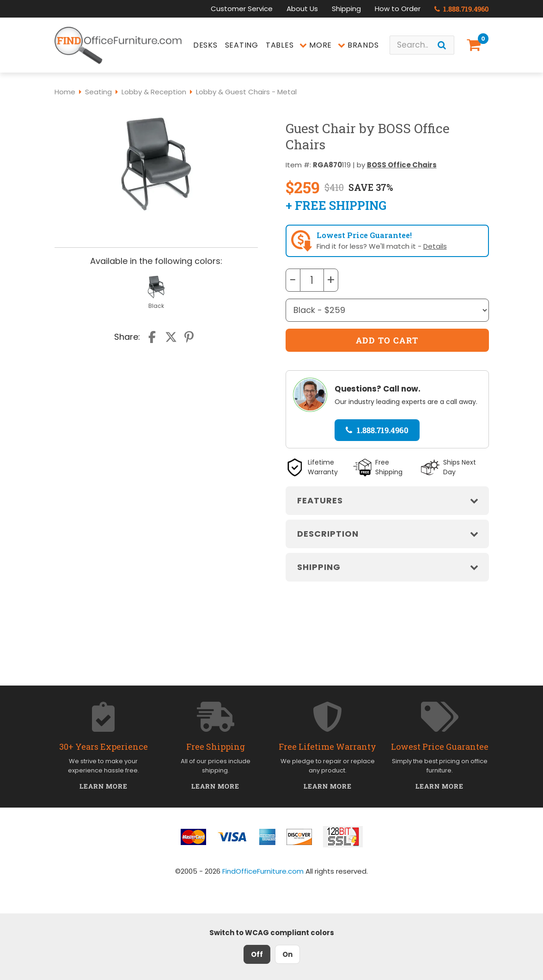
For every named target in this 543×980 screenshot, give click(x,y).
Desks (205, 45)
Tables (280, 45)
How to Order (398, 9)
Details (435, 246)
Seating (242, 45)
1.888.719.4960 (462, 9)
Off (257, 954)
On (287, 954)
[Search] (442, 45)
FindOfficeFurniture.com (263, 871)
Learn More (104, 786)
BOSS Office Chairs (402, 165)
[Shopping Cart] (476, 45)
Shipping (346, 9)
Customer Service (242, 9)
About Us (302, 9)
